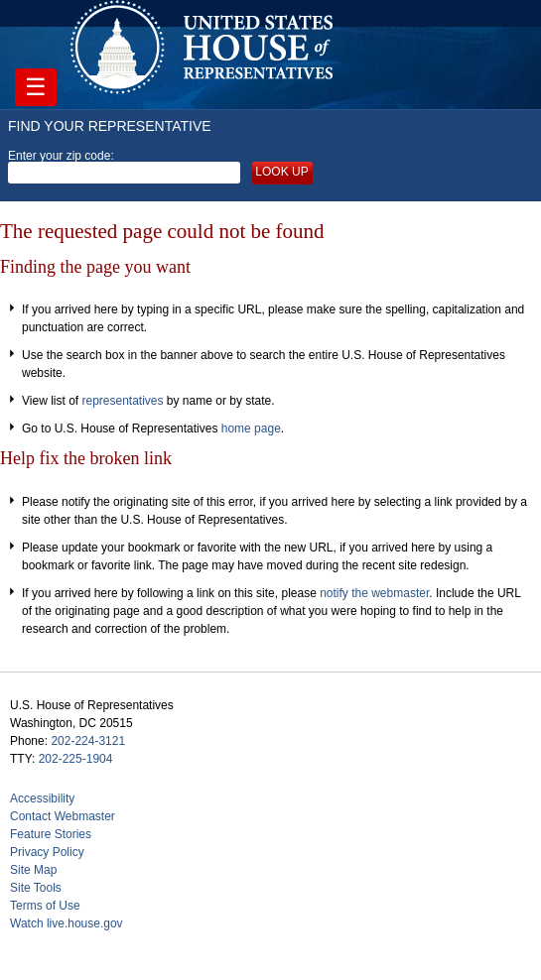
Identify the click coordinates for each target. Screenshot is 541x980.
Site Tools (36, 888)
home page (251, 429)
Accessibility (42, 798)
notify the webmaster (374, 593)
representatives (122, 401)
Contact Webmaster (63, 816)
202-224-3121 (88, 741)
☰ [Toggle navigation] (36, 87)
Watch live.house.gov (67, 923)
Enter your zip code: (124, 167)
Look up (281, 172)
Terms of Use (45, 906)
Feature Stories (51, 834)
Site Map (33, 870)
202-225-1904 (76, 759)
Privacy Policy (47, 852)
